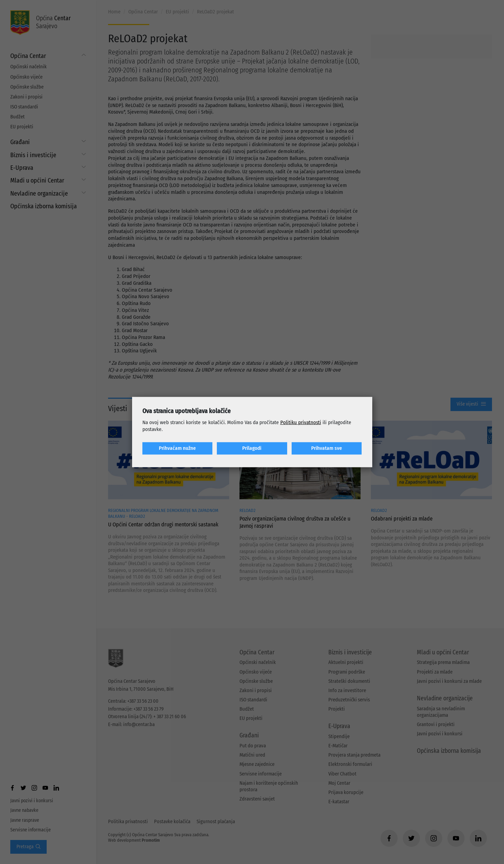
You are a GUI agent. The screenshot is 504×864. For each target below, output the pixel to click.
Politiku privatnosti (301, 422)
